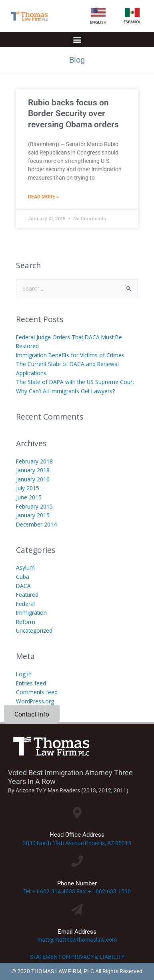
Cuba (23, 577)
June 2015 (29, 497)
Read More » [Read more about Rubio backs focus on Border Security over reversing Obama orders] (43, 197)
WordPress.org (35, 701)
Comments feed (37, 692)
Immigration (31, 613)
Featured (27, 595)
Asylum (25, 567)
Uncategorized (34, 631)
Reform (26, 622)
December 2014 (36, 524)
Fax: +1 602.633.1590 (104, 891)
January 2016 (33, 479)
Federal (25, 604)
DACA (23, 586)
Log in (24, 674)
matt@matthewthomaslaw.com (77, 940)
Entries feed (31, 683)
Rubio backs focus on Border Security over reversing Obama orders (73, 114)
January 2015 (33, 515)
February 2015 (34, 506)
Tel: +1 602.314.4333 (49, 891)
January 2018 (33, 470)
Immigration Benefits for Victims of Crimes (70, 355)
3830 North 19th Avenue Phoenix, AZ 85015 (77, 843)
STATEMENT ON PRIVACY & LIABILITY (77, 957)
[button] (77, 39)
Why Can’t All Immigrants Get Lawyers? (65, 391)
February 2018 (34, 461)
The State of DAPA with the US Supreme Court (75, 382)
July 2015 (28, 488)
